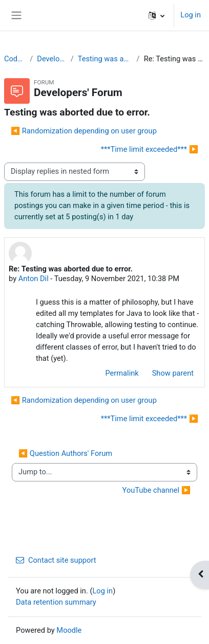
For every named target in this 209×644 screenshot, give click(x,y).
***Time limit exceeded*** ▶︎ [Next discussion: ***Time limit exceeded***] (150, 149)
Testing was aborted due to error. (105, 59)
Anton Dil (34, 279)
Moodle (69, 630)
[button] (156, 15)
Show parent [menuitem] (173, 373)
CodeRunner (15, 59)
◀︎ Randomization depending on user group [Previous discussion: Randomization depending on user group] (84, 131)
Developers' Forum (51, 59)
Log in (191, 15)
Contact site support (56, 560)
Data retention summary (56, 602)
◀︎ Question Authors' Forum (65, 453)
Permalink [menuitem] (122, 373)
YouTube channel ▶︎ (156, 490)
